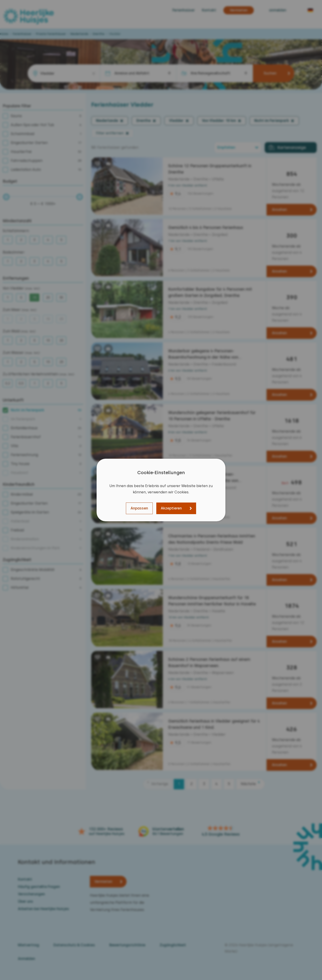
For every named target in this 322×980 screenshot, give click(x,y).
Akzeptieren (171, 508)
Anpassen (139, 508)
